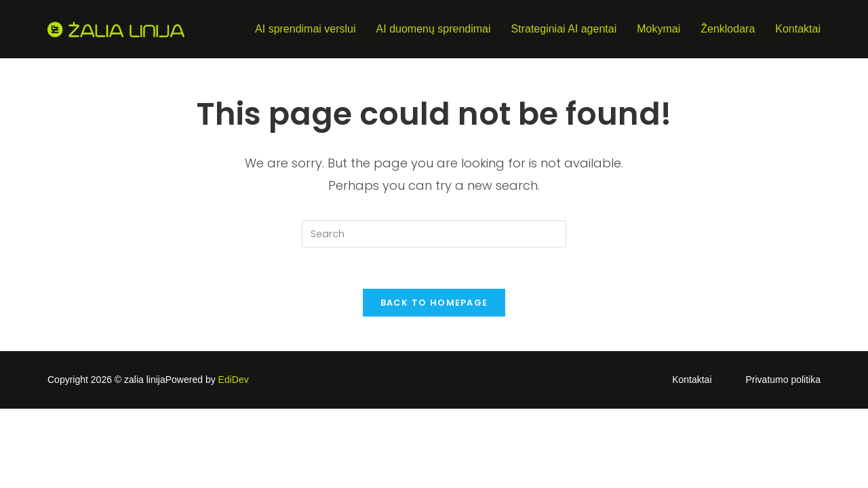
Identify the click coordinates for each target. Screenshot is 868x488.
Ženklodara (728, 29)
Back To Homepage (434, 303)
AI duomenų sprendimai (434, 29)
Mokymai (658, 29)
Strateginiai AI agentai (564, 29)
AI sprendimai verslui (305, 29)
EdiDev (234, 380)
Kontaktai (798, 29)
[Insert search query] (434, 234)
